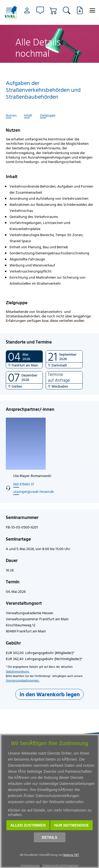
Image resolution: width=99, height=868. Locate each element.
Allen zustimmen (28, 825)
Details (49, 837)
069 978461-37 (24, 484)
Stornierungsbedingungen (23, 680)
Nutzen (11, 116)
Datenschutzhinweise (60, 866)
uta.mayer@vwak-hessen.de (34, 492)
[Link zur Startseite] (11, 12)
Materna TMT (71, 855)
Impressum (30, 866)
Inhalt (28, 116)
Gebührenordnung (18, 671)
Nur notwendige (71, 825)
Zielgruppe (48, 116)
